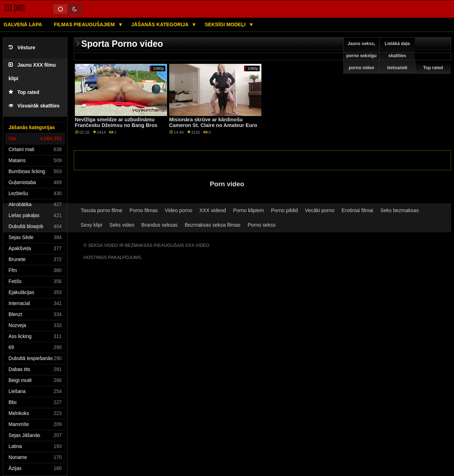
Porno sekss (262, 225)
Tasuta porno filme (102, 210)
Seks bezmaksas (400, 210)
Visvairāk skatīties (34, 106)
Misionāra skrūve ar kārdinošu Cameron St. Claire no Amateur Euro (213, 123)
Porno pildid (284, 210)
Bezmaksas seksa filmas (213, 225)
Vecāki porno (320, 210)
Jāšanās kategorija (160, 24)
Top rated (24, 92)
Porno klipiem (248, 210)
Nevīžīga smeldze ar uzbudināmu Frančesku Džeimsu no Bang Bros (116, 123)
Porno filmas (144, 210)
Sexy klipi (92, 225)
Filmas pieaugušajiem (85, 24)
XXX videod (213, 210)
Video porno (179, 210)
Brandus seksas (160, 225)
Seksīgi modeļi (226, 24)
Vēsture (22, 48)
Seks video (122, 225)
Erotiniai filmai (357, 210)
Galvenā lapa (23, 24)
